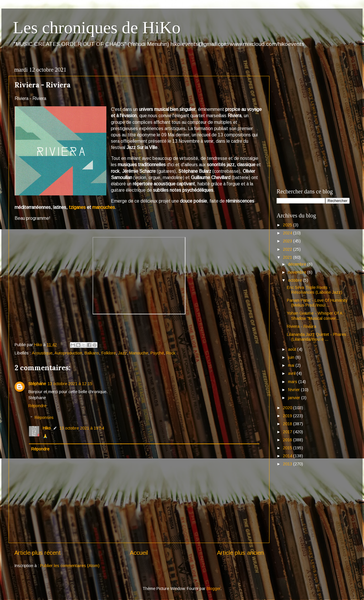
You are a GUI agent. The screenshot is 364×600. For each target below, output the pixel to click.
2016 (288, 440)
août (293, 349)
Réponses (44, 417)
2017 (288, 432)
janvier (295, 398)
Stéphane (37, 384)
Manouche (139, 353)
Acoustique (42, 353)
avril (292, 373)
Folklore (109, 353)
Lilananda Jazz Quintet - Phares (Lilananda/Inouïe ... (317, 337)
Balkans (92, 353)
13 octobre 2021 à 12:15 (70, 384)
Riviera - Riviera (302, 326)
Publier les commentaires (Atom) (70, 566)
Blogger (214, 589)
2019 (288, 416)
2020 (288, 408)
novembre (298, 272)
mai (292, 365)
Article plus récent (38, 553)
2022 (288, 249)
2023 (288, 241)
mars (293, 382)
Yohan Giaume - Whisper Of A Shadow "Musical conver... (315, 316)
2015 (288, 448)
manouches (104, 207)
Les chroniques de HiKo (97, 28)
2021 (288, 257)
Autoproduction (68, 353)
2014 (288, 456)
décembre (298, 264)
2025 (288, 225)
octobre (295, 280)
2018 (288, 424)
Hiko (47, 428)
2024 (288, 233)
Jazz (123, 353)
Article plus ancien (240, 553)
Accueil (139, 553)
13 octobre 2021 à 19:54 (82, 428)
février (294, 390)
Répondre (37, 406)
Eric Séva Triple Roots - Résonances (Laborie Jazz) (315, 290)
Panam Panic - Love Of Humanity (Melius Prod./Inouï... (317, 303)
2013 (288, 464)
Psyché (157, 353)
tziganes (77, 207)
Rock (171, 353)
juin (292, 357)
